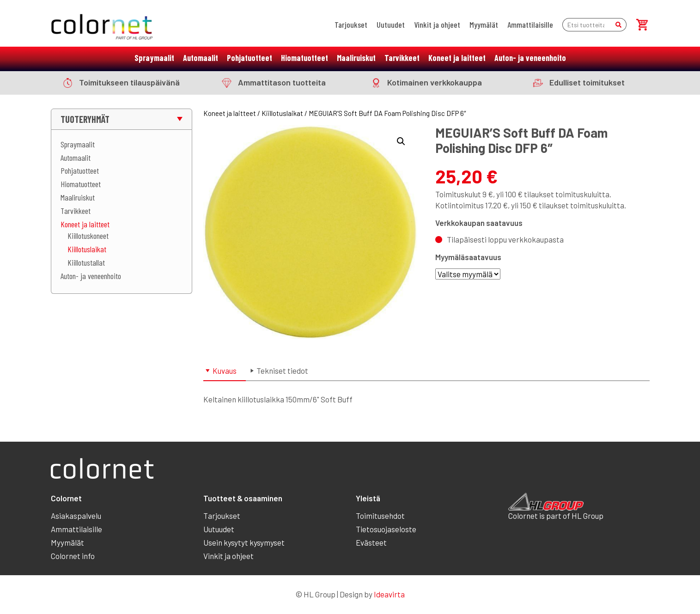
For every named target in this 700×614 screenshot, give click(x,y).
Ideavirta (389, 594)
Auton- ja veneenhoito (530, 58)
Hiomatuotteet (304, 58)
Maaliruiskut (356, 58)
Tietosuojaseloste (386, 529)
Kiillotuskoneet (88, 236)
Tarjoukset (351, 24)
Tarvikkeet (402, 58)
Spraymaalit (154, 58)
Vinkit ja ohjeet (437, 24)
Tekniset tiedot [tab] (282, 371)
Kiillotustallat (86, 262)
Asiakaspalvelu (76, 516)
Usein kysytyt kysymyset (244, 542)
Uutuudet (391, 24)
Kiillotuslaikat (87, 249)
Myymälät (484, 24)
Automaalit (201, 58)
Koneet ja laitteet (457, 58)
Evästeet (371, 542)
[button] (401, 141)
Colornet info (73, 556)
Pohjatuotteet (250, 58)
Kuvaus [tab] (225, 371)
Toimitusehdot (380, 516)
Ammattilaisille (530, 24)
